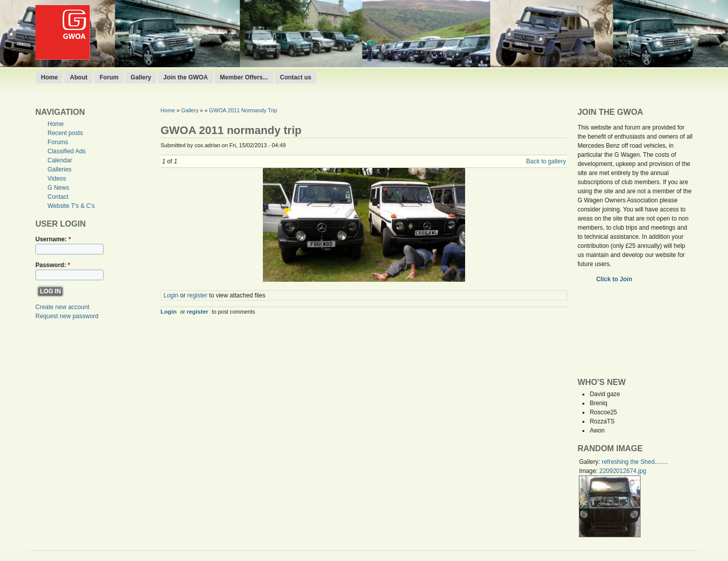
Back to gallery (546, 161)
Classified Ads (66, 151)
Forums (58, 142)
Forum (109, 77)
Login (171, 295)
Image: (589, 471)
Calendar (60, 160)
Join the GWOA (186, 77)
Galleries (59, 169)
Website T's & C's (71, 206)
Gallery (141, 77)
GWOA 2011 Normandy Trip (243, 110)
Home (49, 77)
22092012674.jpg (623, 471)
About (79, 77)
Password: (53, 265)
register (197, 295)
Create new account (62, 307)
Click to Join (615, 279)
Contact (58, 197)
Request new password (67, 316)
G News (58, 188)
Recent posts (65, 133)
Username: (53, 239)
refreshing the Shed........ (635, 462)
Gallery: (590, 462)
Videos (57, 179)
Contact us (296, 77)
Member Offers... (244, 77)
